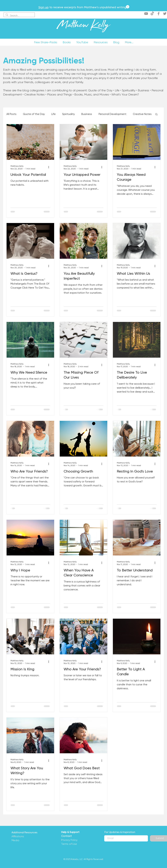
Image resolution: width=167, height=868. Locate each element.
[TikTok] (152, 14)
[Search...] (19, 16)
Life (53, 114)
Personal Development (112, 114)
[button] (156, 114)
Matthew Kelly (83, 26)
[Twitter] (165, 14)
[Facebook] (159, 14)
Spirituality (68, 114)
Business (87, 114)
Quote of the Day (34, 114)
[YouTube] (146, 14)
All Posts (11, 114)
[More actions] (50, 167)
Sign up (43, 7)
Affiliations (18, 836)
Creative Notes (142, 114)
